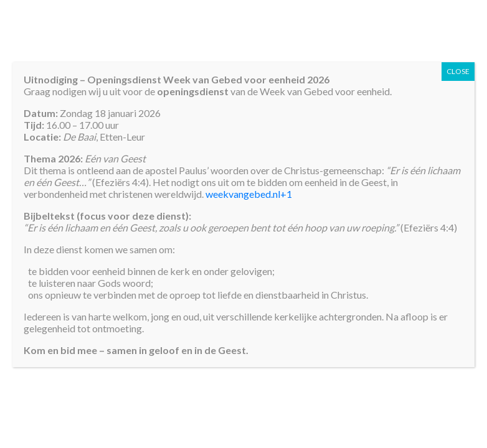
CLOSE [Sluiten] (458, 71)
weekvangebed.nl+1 (249, 194)
